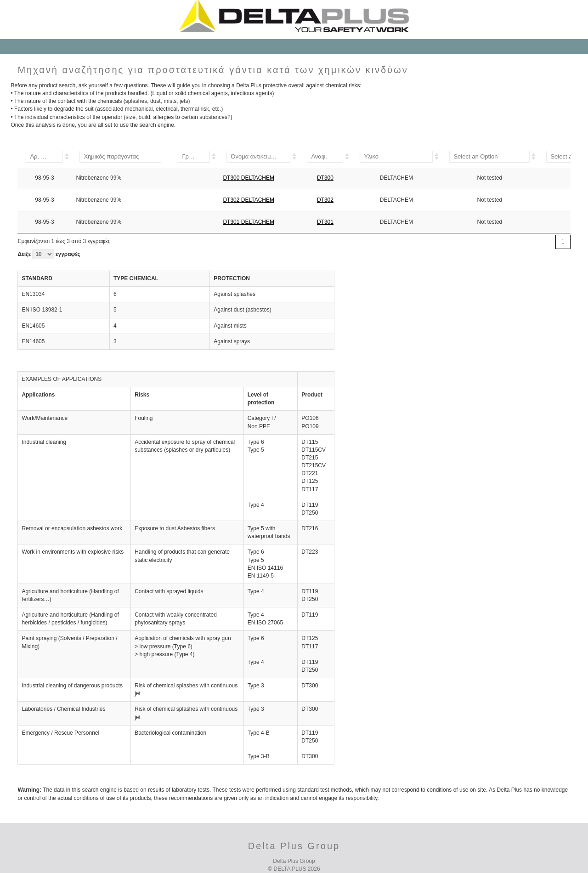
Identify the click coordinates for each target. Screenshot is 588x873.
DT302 (325, 200)
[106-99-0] (44, 157)
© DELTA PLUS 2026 (294, 869)
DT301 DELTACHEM (249, 222)
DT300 (325, 178)
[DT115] (258, 157)
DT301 (325, 222)
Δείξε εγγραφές (49, 254)
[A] (194, 157)
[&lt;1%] (489, 157)
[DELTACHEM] (396, 157)
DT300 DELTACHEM (249, 178)
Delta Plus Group (294, 861)
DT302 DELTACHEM (249, 200)
